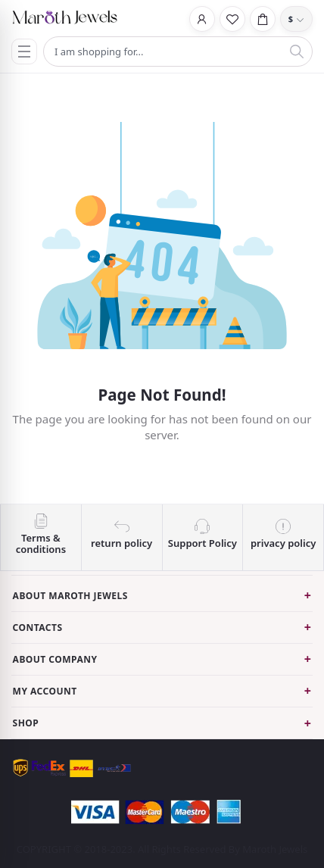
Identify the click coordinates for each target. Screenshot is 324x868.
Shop (26, 723)
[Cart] (263, 19)
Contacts (38, 628)
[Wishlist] (232, 19)
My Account (45, 691)
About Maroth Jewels (70, 596)
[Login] (202, 19)
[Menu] (24, 52)
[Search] (297, 52)
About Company (55, 659)
